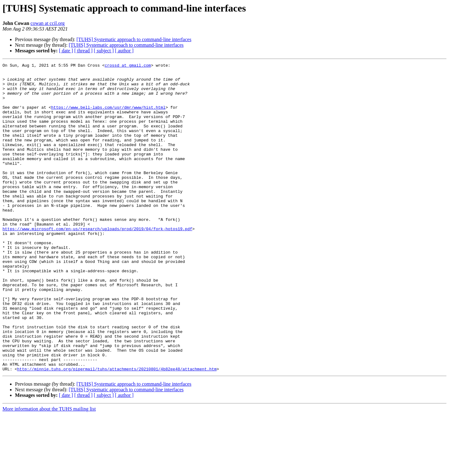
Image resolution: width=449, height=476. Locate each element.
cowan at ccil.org (48, 23)
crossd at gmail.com (128, 66)
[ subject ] (104, 51)
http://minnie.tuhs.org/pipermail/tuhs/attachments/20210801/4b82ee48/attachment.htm (117, 431)
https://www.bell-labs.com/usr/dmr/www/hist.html (108, 117)
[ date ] (66, 51)
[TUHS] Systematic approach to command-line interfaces (134, 39)
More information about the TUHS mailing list (49, 471)
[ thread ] (83, 51)
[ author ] (124, 51)
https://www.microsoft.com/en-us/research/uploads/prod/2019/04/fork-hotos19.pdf (97, 262)
